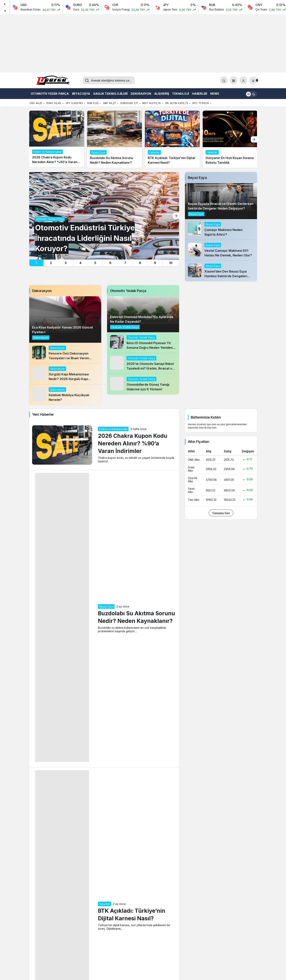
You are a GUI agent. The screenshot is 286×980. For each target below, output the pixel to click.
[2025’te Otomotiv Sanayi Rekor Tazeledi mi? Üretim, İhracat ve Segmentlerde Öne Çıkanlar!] (143, 363)
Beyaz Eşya (196, 214)
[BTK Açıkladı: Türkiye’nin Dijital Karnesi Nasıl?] (172, 139)
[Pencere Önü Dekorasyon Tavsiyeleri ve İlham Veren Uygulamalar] (65, 353)
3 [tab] (66, 263)
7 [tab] (125, 263)
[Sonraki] (5, 10)
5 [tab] (95, 263)
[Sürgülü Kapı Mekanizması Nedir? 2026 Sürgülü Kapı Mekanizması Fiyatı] (65, 374)
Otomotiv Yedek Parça (125, 327)
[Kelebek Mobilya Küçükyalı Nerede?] (65, 395)
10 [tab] (171, 263)
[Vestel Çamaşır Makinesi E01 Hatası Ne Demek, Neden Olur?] (221, 250)
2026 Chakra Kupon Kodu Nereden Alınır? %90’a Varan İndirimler (133, 443)
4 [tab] (80, 263)
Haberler (104, 904)
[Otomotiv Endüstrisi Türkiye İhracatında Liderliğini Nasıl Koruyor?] (104, 216)
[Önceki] (5, 4)
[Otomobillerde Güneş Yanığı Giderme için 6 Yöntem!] (143, 384)
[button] (234, 80)
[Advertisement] (143, 43)
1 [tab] (36, 263)
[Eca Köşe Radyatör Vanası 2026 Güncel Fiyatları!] (65, 320)
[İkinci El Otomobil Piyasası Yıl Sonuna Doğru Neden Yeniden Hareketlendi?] (143, 343)
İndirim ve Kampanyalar (113, 429)
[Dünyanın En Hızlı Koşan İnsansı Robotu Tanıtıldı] (230, 139)
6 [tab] (110, 263)
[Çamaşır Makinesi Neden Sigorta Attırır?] (221, 229)
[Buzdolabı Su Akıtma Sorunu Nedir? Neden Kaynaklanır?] (114, 139)
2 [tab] (51, 263)
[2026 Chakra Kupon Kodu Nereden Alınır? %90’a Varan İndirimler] (57, 139)
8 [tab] (140, 263)
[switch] (251, 94)
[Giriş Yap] (243, 80)
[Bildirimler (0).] (253, 80)
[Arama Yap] (224, 80)
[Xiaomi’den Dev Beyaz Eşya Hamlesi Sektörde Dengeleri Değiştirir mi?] (221, 271)
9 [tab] (155, 263)
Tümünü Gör (221, 513)
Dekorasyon (41, 338)
